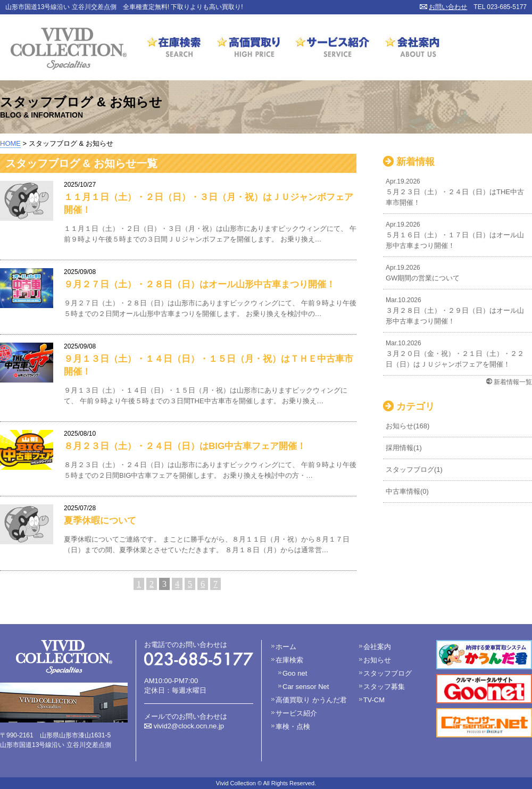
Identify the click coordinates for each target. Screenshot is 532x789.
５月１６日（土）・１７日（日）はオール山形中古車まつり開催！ (458, 234)
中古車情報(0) (407, 491)
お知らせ (377, 660)
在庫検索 (174, 49)
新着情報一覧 (513, 382)
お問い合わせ (448, 7)
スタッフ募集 (384, 687)
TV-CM (374, 700)
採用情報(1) (404, 448)
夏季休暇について (100, 521)
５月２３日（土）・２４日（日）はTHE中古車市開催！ (458, 191)
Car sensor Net (306, 687)
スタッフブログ (388, 673)
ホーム (286, 647)
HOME (10, 143)
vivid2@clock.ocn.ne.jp (189, 726)
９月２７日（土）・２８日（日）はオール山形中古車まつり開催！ (199, 284)
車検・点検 (293, 726)
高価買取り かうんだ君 (311, 700)
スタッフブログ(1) (414, 470)
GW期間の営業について (458, 272)
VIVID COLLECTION (69, 49)
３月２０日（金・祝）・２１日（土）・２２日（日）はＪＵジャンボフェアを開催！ (458, 353)
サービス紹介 (333, 49)
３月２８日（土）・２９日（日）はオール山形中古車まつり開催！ (458, 310)
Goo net (295, 673)
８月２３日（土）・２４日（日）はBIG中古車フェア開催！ (185, 446)
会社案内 (409, 49)
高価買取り (249, 49)
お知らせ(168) (408, 426)
